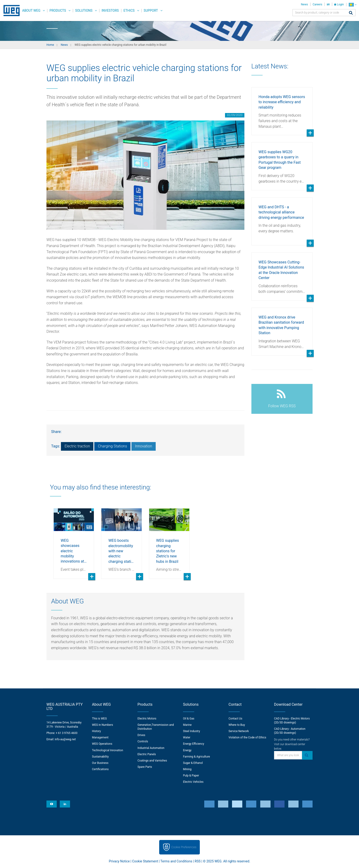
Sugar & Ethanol (193, 763)
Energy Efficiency (194, 744)
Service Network (239, 731)
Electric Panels (147, 754)
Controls (143, 741)
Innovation (143, 446)
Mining (187, 769)
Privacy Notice (119, 861)
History (96, 731)
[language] (353, 5)
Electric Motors (147, 719)
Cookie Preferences (184, 847)
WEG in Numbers (102, 725)
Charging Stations (112, 446)
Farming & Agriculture (196, 757)
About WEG (31, 11)
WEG (10, 11)
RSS (198, 861)
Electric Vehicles (193, 782)
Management (100, 737)
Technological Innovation (107, 750)
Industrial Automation (151, 748)
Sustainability (100, 757)
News (304, 4)
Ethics (129, 11)
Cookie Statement (145, 861)
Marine (187, 725)
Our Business (100, 763)
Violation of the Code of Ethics (247, 737)
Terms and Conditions (176, 861)
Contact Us (235, 719)
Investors (110, 11)
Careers (317, 4)
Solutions (84, 11)
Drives (141, 735)
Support (151, 11)
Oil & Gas (189, 719)
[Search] (351, 13)
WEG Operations (102, 744)
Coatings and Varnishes (152, 761)
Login (339, 4)
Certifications (100, 769)
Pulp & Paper (191, 776)
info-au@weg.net (65, 739)
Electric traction (77, 446)
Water (187, 737)
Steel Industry (192, 731)
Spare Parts (145, 767)
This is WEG (99, 719)
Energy (187, 750)
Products (58, 11)
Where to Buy (237, 725)
